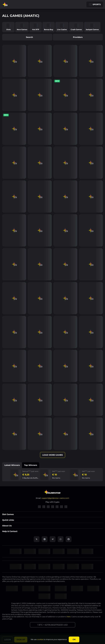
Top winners (31, 465)
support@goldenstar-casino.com (55, 498)
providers (78, 37)
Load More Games (53, 455)
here (69, 617)
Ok (74, 639)
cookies (40, 639)
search (27, 37)
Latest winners (12, 465)
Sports (95, 4)
